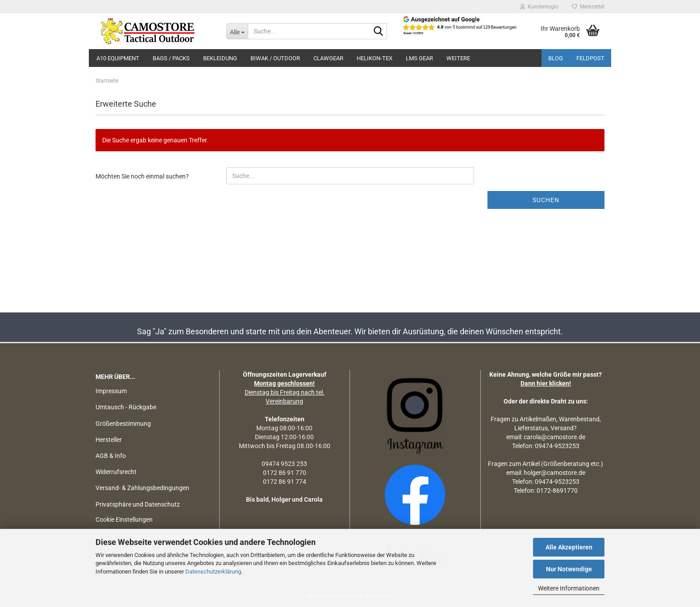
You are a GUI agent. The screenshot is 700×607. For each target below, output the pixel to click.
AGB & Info (111, 456)
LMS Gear (419, 58)
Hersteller (109, 440)
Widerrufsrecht (116, 472)
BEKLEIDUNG (220, 58)
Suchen (546, 200)
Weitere (458, 58)
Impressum (111, 391)
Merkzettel (588, 7)
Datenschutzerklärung (213, 572)
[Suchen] (379, 32)
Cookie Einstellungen (124, 520)
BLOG (556, 58)
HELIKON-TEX (375, 58)
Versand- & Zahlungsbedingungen (142, 488)
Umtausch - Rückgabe (126, 407)
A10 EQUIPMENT (118, 58)
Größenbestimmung (123, 424)
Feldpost (590, 58)
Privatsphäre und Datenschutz (138, 504)
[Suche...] (237, 31)
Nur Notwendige (569, 569)
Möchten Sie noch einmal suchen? (142, 176)
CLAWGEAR (328, 58)
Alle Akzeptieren (569, 547)
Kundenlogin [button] (539, 7)
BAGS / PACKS (171, 58)
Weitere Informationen (569, 588)
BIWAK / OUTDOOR (275, 58)
